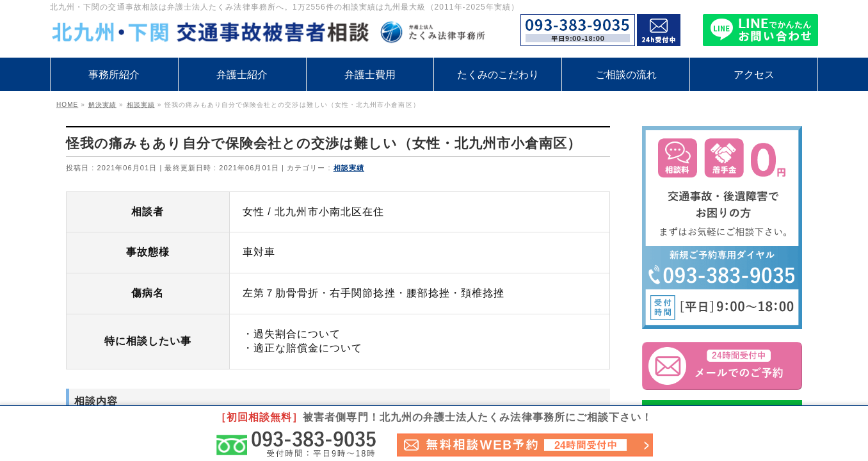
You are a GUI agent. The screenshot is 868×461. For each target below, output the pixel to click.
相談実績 (349, 168)
